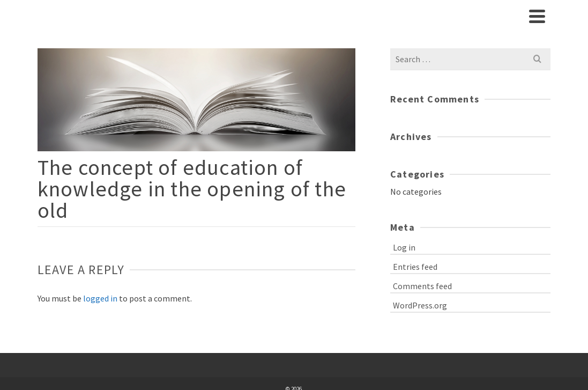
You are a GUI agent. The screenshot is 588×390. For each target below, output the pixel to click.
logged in (100, 298)
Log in (404, 247)
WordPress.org (420, 305)
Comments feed (422, 286)
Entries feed (415, 267)
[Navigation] (537, 16)
